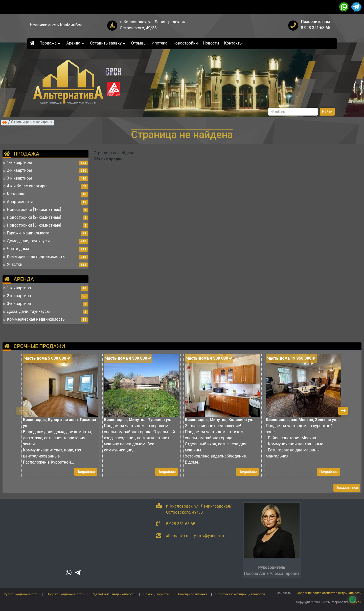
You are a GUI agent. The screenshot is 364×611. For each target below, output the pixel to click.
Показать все (347, 488)
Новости (211, 43)
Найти (327, 112)
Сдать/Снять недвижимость (113, 594)
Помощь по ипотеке (192, 594)
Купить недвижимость (21, 594)
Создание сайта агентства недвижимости (329, 593)
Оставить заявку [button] (108, 43)
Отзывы (139, 43)
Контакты (233, 43)
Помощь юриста (156, 594)
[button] (343, 411)
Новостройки (185, 43)
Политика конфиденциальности (240, 594)
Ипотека (160, 43)
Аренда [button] (75, 43)
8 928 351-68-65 (315, 28)
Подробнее (86, 472)
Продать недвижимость (65, 594)
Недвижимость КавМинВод (56, 25)
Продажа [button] (50, 43)
